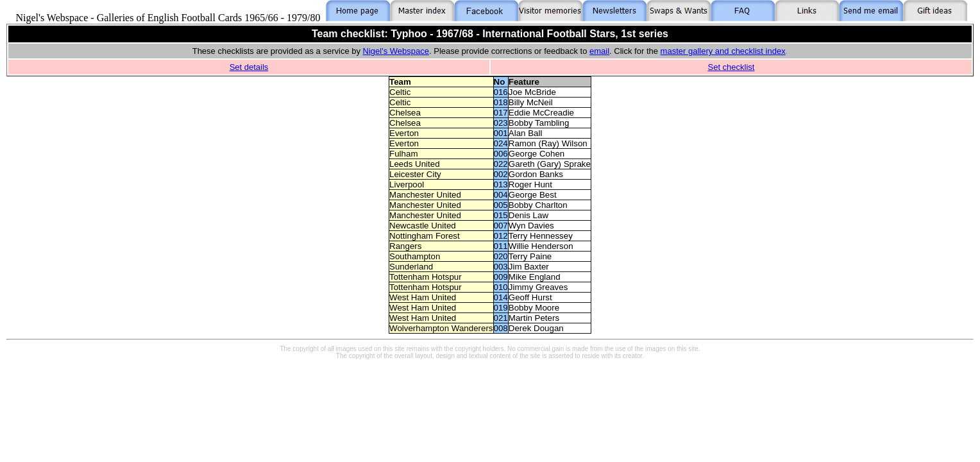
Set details (249, 67)
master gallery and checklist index (723, 51)
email (599, 51)
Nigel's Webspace (396, 51)
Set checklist (731, 67)
